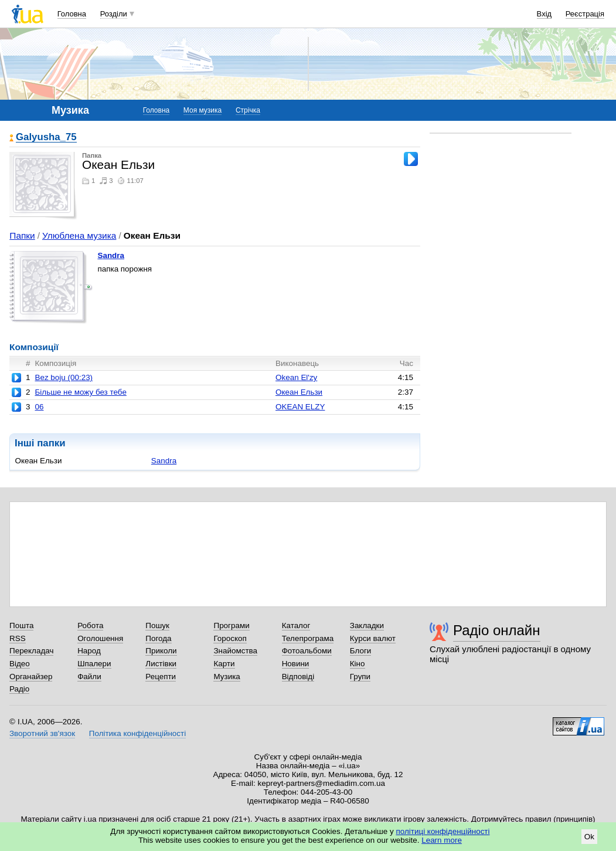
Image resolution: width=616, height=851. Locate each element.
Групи (360, 677)
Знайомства (235, 651)
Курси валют (373, 638)
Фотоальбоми (307, 651)
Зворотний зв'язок (42, 733)
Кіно (358, 664)
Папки (22, 235)
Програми (231, 625)
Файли (89, 677)
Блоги (361, 651)
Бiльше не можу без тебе (80, 392)
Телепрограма (308, 638)
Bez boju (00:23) (64, 377)
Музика (227, 677)
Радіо (19, 689)
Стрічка (248, 110)
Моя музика (203, 110)
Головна (72, 14)
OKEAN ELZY (300, 407)
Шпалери (94, 664)
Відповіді (298, 677)
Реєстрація (585, 14)
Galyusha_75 (46, 138)
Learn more (442, 840)
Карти (224, 664)
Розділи (114, 14)
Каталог (296, 625)
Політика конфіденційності (137, 733)
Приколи (161, 651)
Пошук (157, 625)
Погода (158, 638)
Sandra (111, 255)
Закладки (367, 625)
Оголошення (100, 638)
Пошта (21, 625)
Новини (296, 664)
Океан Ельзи (299, 392)
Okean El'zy (296, 377)
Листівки (161, 664)
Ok (589, 837)
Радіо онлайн (497, 630)
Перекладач (31, 651)
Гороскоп (230, 638)
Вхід (544, 14)
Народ (89, 651)
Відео (20, 664)
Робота (90, 625)
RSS (18, 638)
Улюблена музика (79, 235)
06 (39, 407)
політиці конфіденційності (443, 831)
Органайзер (31, 677)
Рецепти (161, 677)
